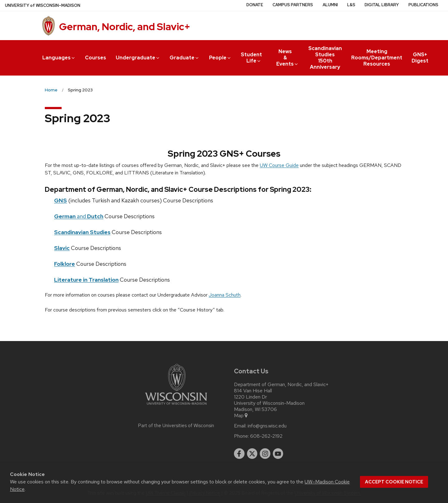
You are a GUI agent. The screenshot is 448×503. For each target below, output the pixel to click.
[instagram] (265, 454)
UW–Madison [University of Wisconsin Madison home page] (43, 5)
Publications (423, 5)
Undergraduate (138, 58)
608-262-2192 (266, 436)
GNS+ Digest (420, 58)
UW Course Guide (279, 165)
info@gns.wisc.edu (267, 426)
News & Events (287, 58)
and (79, 216)
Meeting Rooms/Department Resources (377, 58)
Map (241, 416)
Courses (96, 58)
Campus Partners (293, 5)
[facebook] (239, 454)
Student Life (251, 58)
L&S (351, 5)
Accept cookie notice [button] (394, 482)
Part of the (176, 426)
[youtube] (278, 454)
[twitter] (252, 454)
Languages (59, 58)
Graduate (184, 58)
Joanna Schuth (225, 295)
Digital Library (382, 5)
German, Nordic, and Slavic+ (125, 27)
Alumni (330, 5)
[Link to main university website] (176, 406)
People (220, 58)
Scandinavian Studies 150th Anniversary (325, 58)
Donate (255, 5)
